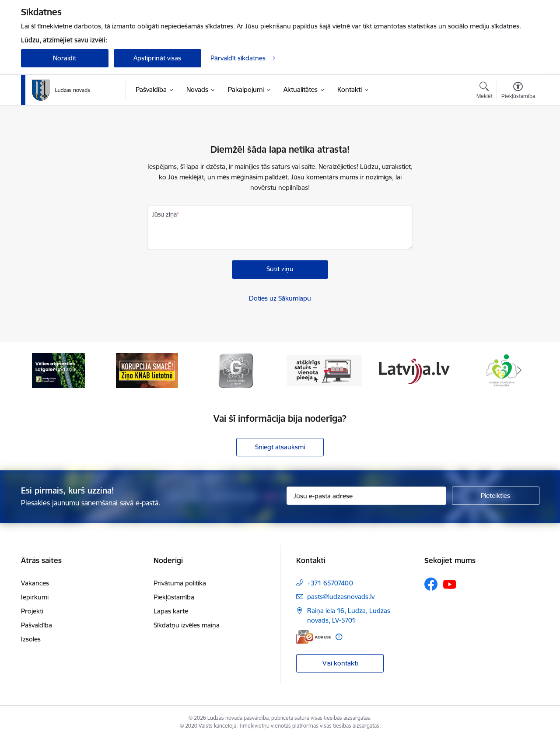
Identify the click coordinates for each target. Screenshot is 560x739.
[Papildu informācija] (339, 637)
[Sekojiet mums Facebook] (431, 584)
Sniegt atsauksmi (280, 447)
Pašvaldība (37, 625)
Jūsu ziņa (164, 214)
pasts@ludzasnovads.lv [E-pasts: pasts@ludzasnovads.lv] (341, 597)
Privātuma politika (180, 583)
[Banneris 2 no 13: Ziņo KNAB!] (147, 370)
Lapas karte (171, 611)
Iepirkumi (35, 597)
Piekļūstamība (174, 597)
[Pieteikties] (496, 496)
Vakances (35, 583)
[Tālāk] (519, 371)
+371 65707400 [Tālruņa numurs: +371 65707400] (330, 583)
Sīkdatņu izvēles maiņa (187, 625)
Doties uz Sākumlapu (280, 298)
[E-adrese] (314, 637)
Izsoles (31, 639)
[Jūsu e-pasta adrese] (366, 496)
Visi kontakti (340, 663)
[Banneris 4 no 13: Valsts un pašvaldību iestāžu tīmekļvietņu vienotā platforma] (324, 370)
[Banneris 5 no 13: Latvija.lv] (413, 370)
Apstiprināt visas (157, 58)
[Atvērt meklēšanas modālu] (485, 91)
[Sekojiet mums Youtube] (450, 584)
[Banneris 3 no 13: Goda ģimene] (236, 370)
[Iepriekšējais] (41, 371)
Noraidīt (65, 58)
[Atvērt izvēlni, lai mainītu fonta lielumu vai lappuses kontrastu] (518, 91)
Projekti (32, 611)
